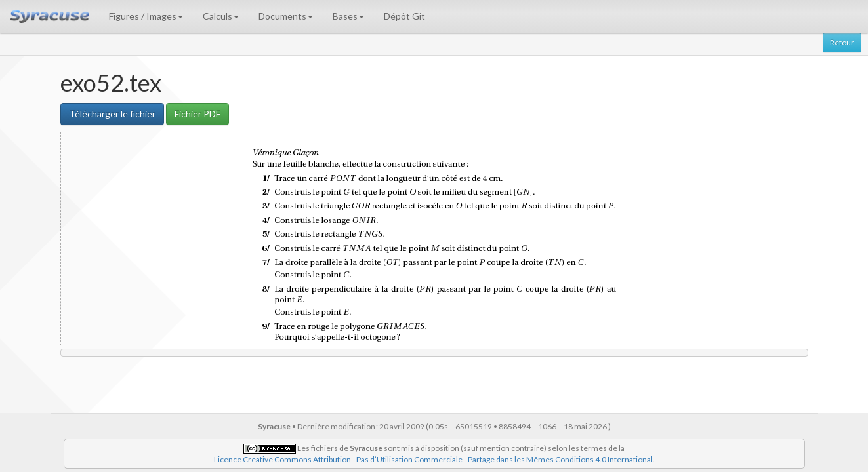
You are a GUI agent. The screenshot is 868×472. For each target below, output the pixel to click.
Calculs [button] (221, 16)
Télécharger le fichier (112, 114)
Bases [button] (348, 16)
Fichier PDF (197, 114)
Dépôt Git (404, 16)
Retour (842, 42)
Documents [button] (286, 16)
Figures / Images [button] (146, 16)
